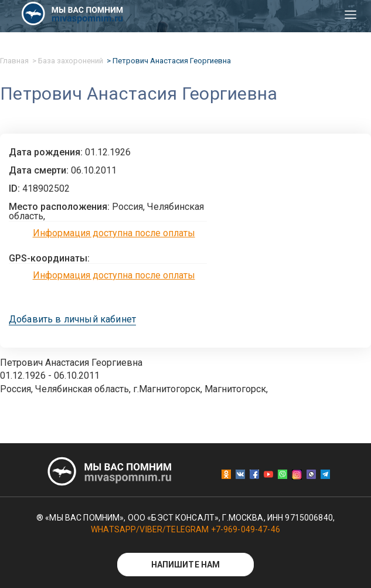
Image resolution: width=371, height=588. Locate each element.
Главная (14, 61)
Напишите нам (186, 565)
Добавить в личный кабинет (72, 320)
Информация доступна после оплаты (114, 233)
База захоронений (71, 61)
